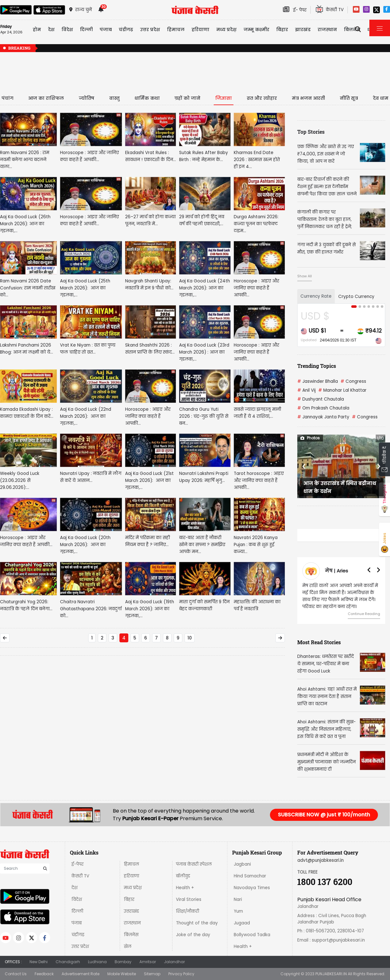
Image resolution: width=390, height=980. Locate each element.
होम (37, 30)
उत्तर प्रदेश (150, 30)
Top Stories (311, 132)
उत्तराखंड (131, 911)
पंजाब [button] (106, 30)
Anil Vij (306, 390)
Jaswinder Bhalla (318, 381)
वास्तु (114, 98)
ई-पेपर (77, 864)
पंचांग (7, 98)
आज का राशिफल (46, 98)
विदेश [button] (67, 30)
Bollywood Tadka (252, 935)
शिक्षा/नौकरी (188, 911)
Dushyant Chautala (321, 399)
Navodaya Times (252, 888)
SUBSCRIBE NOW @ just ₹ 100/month (324, 815)
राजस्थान (132, 923)
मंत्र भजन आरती (308, 98)
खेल (128, 946)
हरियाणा (131, 876)
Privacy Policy (181, 974)
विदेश (77, 899)
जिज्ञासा (224, 98)
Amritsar (148, 962)
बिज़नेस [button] (352, 30)
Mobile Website (122, 974)
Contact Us (16, 974)
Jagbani (242, 864)
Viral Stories (189, 899)
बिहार (282, 30)
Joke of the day (193, 935)
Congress (353, 381)
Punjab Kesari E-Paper (151, 818)
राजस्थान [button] (327, 30)
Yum (238, 911)
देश (74, 888)
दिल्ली (86, 30)
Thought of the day (197, 923)
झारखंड (303, 30)
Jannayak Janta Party (323, 417)
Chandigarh (68, 962)
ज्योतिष (87, 98)
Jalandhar (174, 962)
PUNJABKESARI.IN (331, 974)
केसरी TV (80, 876)
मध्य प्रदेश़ (226, 30)
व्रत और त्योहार (262, 98)
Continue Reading (364, 614)
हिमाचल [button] (176, 30)
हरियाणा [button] (200, 30)
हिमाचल (131, 864)
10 (190, 638)
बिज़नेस (131, 935)
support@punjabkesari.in (338, 940)
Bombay (123, 962)
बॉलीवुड (183, 876)
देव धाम (381, 98)
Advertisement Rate (81, 974)
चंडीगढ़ (78, 935)
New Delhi (39, 962)
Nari (238, 899)
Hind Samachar (250, 876)
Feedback (44, 974)
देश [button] (51, 30)
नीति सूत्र (349, 98)
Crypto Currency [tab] (356, 297)
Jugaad (242, 923)
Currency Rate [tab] (316, 296)
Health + (185, 888)
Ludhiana (97, 962)
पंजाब (77, 923)
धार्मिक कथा (147, 98)
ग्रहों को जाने (187, 98)
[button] (304, 466)
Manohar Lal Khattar (342, 390)
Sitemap (152, 974)
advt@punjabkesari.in (320, 860)
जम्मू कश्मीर (256, 30)
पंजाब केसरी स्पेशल (194, 864)
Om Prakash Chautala (323, 408)
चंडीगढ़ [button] (126, 30)
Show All (305, 276)
